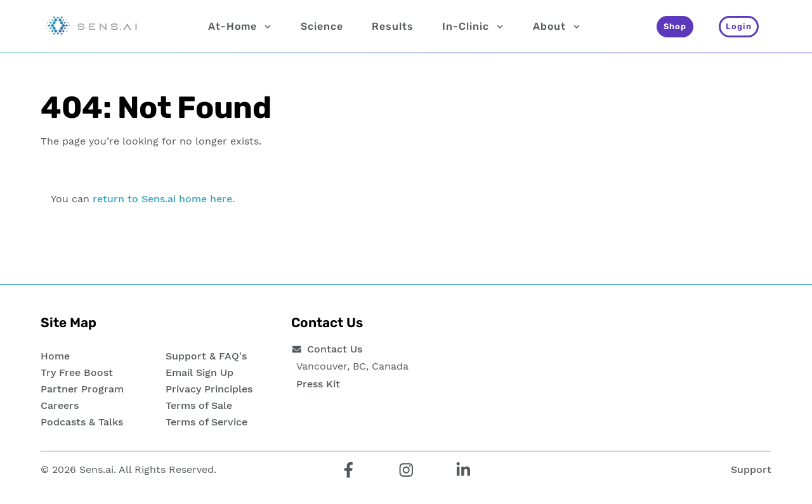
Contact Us (335, 349)
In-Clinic (473, 27)
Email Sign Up (200, 372)
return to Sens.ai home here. (164, 199)
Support (751, 469)
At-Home (240, 27)
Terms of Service (206, 422)
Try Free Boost (77, 372)
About (557, 27)
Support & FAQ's (206, 356)
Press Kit (318, 384)
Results (393, 26)
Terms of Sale (199, 405)
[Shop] (675, 27)
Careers (60, 405)
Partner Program (82, 389)
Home (55, 356)
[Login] (739, 27)
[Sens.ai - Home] (91, 27)
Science (322, 26)
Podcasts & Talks (82, 422)
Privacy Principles (209, 389)
